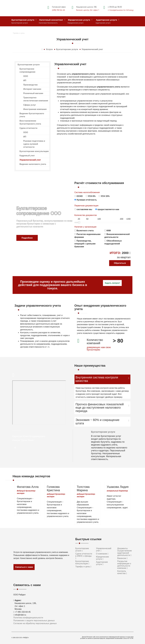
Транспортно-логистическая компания (36, 99)
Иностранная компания (35, 109)
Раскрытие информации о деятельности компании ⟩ (124, 565)
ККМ (107, 231)
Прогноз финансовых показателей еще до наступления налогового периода (100, 408)
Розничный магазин (33, 93)
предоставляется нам (107, 209)
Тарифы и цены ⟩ (83, 567)
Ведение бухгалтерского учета (32, 115)
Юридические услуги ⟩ (102, 558)
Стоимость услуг (22, 30)
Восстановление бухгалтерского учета (30, 122)
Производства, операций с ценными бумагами (85, 244)
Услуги (49, 49)
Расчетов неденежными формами (87, 236)
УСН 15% (104, 196)
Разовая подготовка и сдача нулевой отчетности (34, 144)
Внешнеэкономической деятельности (117, 236)
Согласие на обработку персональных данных (35, 623)
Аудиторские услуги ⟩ (102, 563)
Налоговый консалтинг (52, 20)
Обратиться (120, 263)
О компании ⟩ (102, 554)
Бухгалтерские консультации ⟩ (82, 562)
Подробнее (27, 238)
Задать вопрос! (112, 283)
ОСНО (78, 196)
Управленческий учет (92, 49)
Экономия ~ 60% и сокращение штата (97, 422)
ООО (26, 76)
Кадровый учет (27, 156)
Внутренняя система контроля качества (97, 379)
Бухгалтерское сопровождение (27, 70)
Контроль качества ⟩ (122, 572)
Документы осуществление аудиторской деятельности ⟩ (125, 552)
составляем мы (83, 209)
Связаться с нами (24, 567)
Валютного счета (84, 231)
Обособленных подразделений (113, 242)
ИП (25, 80)
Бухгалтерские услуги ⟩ (82, 550)
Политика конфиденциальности (28, 618)
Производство (30, 85)
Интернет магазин (32, 89)
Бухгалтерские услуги (24, 20)
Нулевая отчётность (86, 200)
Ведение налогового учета (33, 164)
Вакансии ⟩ (122, 558)
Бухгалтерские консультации (34, 151)
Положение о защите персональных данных (34, 620)
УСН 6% (91, 196)
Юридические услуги (80, 20)
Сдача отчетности (28, 128)
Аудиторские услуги (107, 20)
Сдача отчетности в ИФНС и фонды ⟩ (84, 556)
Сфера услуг (30, 105)
